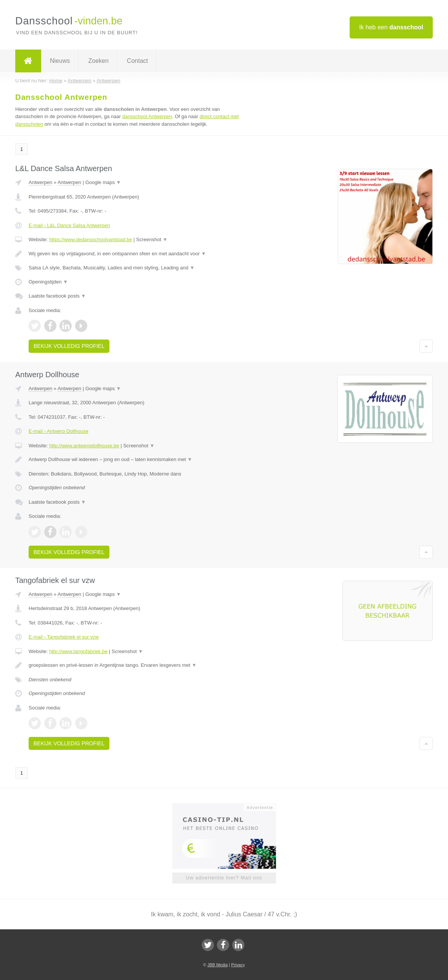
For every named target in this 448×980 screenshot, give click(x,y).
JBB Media (218, 965)
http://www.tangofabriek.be (78, 651)
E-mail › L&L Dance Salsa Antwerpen (69, 225)
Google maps (103, 182)
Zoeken (98, 61)
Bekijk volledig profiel (69, 346)
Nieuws (60, 61)
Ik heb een (391, 27)
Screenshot (152, 239)
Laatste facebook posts (57, 296)
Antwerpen (40, 182)
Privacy (238, 965)
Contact (137, 61)
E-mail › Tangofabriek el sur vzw (64, 637)
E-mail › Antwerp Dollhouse (59, 431)
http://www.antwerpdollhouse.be (84, 446)
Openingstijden (48, 282)
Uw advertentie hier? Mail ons (224, 878)
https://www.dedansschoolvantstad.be (91, 239)
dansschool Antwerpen (147, 116)
